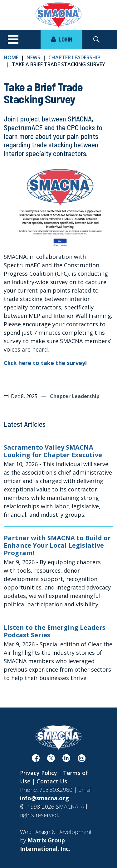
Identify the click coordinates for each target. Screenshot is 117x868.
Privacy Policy (39, 773)
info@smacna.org (44, 798)
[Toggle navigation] (13, 40)
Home (11, 57)
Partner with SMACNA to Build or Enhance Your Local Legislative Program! (57, 545)
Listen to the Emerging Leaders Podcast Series (55, 631)
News (33, 57)
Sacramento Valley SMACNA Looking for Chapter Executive (53, 451)
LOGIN (61, 39)
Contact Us (52, 781)
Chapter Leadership (74, 57)
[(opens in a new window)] (36, 759)
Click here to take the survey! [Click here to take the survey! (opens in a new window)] (45, 363)
